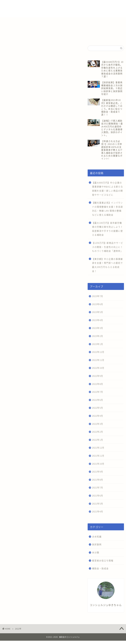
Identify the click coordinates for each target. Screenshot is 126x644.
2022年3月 (98, 424)
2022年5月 (98, 408)
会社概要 (96, 5)
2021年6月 (98, 495)
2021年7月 (98, 487)
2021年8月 (98, 480)
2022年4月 (98, 416)
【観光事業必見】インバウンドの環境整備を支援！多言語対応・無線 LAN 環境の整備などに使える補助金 (107, 209)
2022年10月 (98, 368)
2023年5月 (98, 312)
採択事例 (97, 544)
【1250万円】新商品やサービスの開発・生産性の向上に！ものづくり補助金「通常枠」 (108, 247)
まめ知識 (97, 536)
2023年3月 (98, 328)
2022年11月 (98, 360)
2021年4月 (98, 511)
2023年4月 (98, 320)
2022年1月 (98, 440)
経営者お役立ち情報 (103, 560)
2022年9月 (98, 376)
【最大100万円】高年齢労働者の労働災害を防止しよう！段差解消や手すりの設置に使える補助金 (107, 229)
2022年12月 (98, 352)
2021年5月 (98, 504)
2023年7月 (98, 296)
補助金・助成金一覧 (48, 5)
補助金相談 (82, 5)
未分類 (96, 552)
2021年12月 (98, 448)
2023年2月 (98, 336)
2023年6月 (98, 304)
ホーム (31, 5)
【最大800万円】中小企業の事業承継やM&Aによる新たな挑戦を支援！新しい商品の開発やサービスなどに (108, 189)
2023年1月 (98, 344)
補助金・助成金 (100, 568)
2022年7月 (98, 392)
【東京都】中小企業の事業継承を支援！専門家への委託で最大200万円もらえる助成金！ (107, 265)
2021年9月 (98, 472)
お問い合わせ (34, 11)
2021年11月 (98, 456)
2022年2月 (98, 432)
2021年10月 (98, 464)
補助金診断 (67, 5)
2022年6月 (98, 400)
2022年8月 (98, 384)
